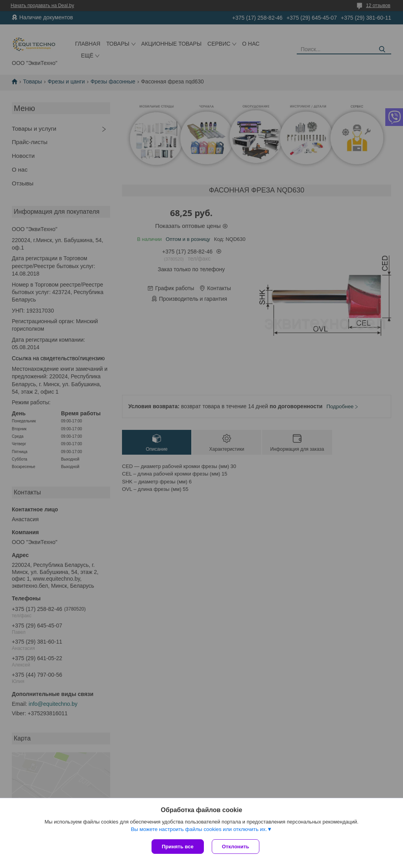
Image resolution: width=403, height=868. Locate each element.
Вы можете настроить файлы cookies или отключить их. (199, 829)
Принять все (178, 847)
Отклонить (236, 847)
